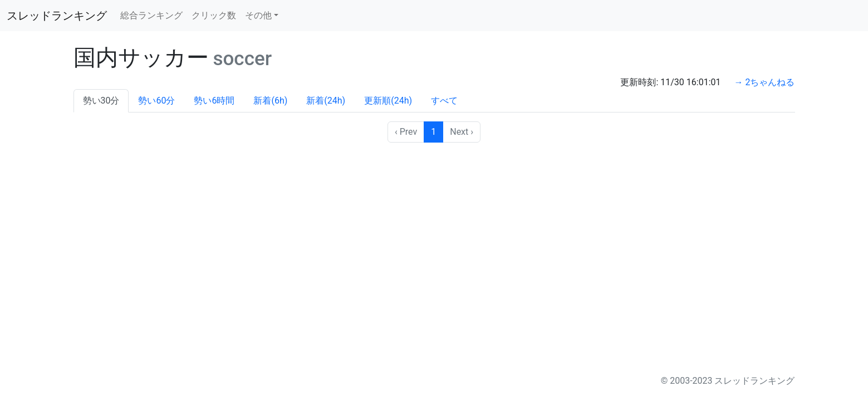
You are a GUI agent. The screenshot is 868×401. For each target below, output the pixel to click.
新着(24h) (326, 101)
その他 (258, 15)
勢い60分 (156, 101)
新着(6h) (270, 101)
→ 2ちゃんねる (765, 82)
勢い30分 (101, 101)
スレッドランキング (57, 16)
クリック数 (214, 15)
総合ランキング (151, 15)
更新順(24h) (388, 101)
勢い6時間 (214, 101)
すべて (444, 101)
